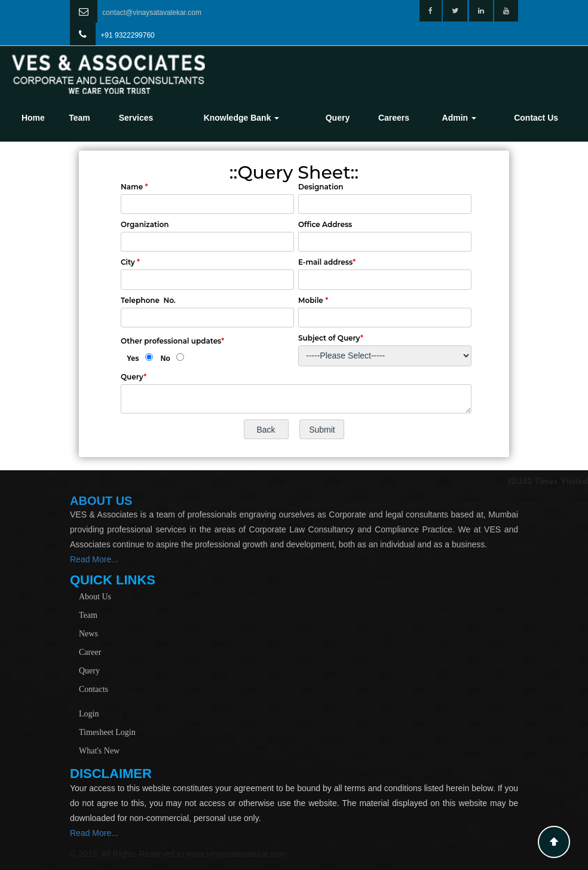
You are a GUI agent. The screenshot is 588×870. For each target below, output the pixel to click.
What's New (99, 751)
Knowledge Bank (242, 118)
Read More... (94, 559)
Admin (459, 118)
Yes (133, 359)
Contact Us (536, 118)
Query (338, 118)
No (166, 359)
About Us (95, 597)
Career (90, 652)
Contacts (94, 689)
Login (89, 714)
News (88, 634)
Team (79, 118)
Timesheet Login (107, 732)
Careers (394, 118)
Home (33, 118)
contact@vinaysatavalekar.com (152, 13)
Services (136, 118)
